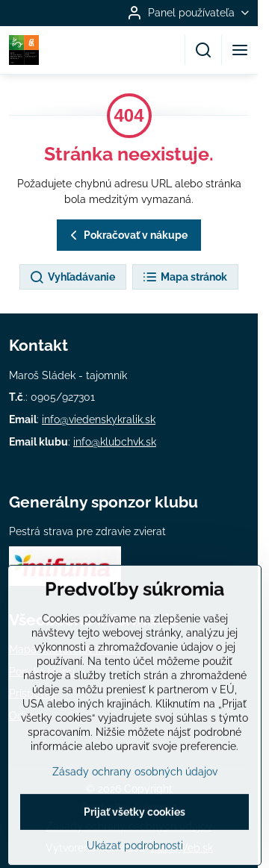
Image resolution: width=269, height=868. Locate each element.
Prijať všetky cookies (134, 849)
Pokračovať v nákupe (127, 235)
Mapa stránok (185, 278)
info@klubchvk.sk (115, 442)
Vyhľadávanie (72, 278)
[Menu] (240, 50)
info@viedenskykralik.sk (99, 419)
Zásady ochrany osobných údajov (135, 809)
